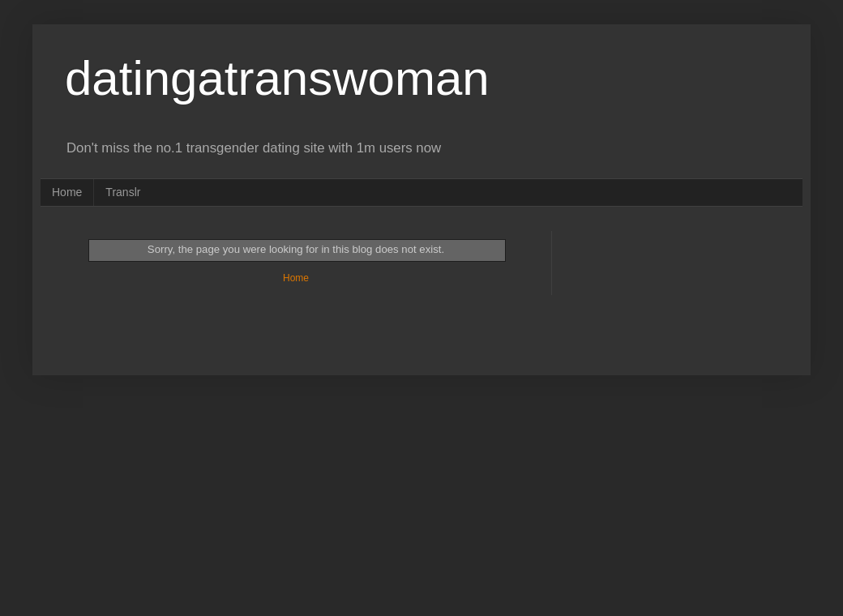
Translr (123, 192)
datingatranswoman (277, 78)
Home (67, 192)
